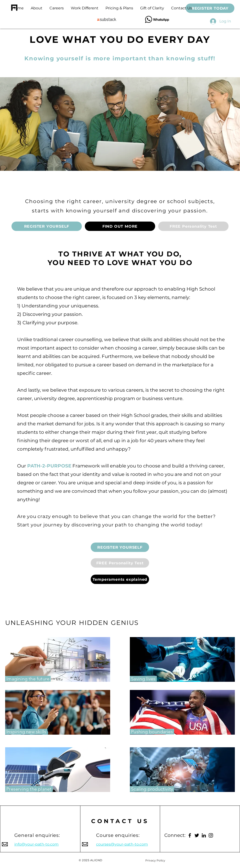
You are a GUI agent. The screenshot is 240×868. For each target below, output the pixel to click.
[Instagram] (211, 835)
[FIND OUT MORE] (120, 226)
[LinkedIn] (204, 835)
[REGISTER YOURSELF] (47, 226)
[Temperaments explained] (120, 579)
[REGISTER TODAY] (210, 8)
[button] (119, 8)
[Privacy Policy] (155, 860)
